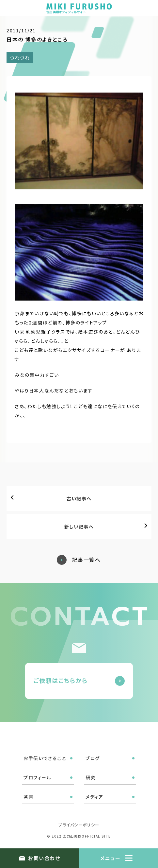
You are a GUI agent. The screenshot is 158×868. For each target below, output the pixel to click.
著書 (29, 797)
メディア (94, 797)
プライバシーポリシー (79, 825)
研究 (91, 777)
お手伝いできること (45, 758)
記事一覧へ (87, 560)
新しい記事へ (79, 527)
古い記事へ (79, 498)
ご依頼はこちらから (61, 680)
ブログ (93, 758)
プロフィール (38, 777)
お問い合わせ (44, 858)
